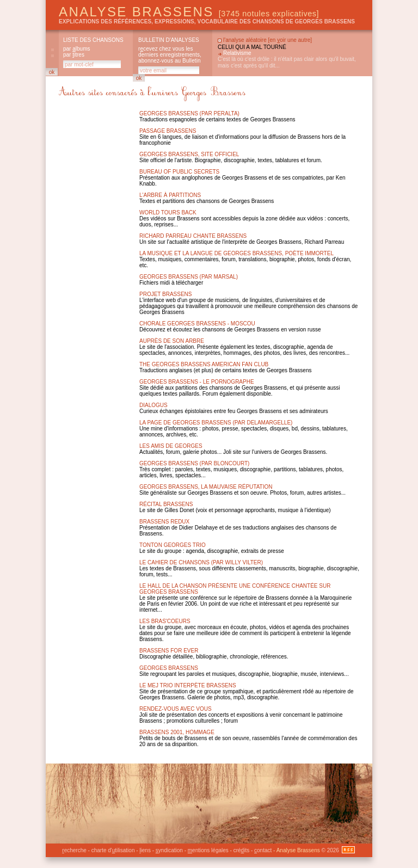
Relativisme (237, 53)
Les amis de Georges (171, 446)
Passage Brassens (168, 131)
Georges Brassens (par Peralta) (189, 113)
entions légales (208, 850)
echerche (74, 850)
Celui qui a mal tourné (252, 47)
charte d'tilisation (113, 850)
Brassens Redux (164, 522)
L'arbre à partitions (170, 195)
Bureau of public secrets (179, 172)
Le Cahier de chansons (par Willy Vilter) (201, 562)
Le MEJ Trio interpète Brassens (188, 685)
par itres (74, 55)
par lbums (76, 49)
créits (241, 850)
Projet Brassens (166, 294)
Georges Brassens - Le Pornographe (197, 382)
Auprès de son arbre (172, 341)
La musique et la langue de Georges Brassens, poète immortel (236, 253)
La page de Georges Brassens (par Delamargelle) (216, 423)
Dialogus (153, 405)
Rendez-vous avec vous (176, 709)
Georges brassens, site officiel (189, 154)
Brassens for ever (169, 651)
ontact (263, 850)
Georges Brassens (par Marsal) (189, 277)
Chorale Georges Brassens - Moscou (197, 324)
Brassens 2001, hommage (177, 732)
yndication (169, 850)
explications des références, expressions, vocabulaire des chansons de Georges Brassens (207, 21)
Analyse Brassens (189, 12)
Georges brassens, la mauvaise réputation (206, 487)
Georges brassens (169, 668)
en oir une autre (290, 40)
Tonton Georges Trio (173, 545)
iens (145, 850)
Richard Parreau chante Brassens (193, 236)
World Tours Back (168, 213)
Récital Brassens (166, 504)
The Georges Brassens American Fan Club (204, 364)
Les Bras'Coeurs (165, 621)
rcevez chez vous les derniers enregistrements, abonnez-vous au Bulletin (170, 55)
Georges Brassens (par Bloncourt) (194, 463)
